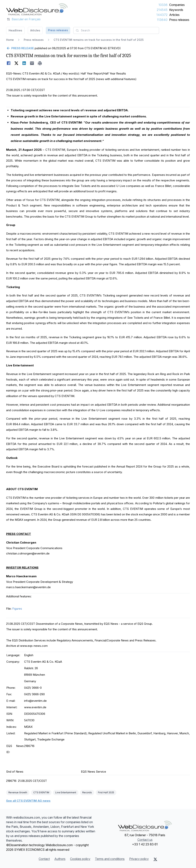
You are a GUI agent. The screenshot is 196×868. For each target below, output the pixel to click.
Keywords (176, 10)
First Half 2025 (106, 792)
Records (87, 792)
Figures (17, 609)
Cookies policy (80, 859)
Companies (177, 5)
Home (10, 40)
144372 (162, 15)
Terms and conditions (110, 859)
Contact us (145, 840)
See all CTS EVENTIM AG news (28, 801)
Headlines (15, 30)
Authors (60, 859)
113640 (162, 20)
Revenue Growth (18, 792)
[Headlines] (37, 9)
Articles (174, 15)
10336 (163, 5)
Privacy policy (139, 859)
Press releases (179, 20)
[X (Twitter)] (155, 859)
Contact (44, 859)
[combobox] (116, 30)
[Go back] (20, 48)
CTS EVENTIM (41, 792)
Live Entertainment (66, 792)
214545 (162, 10)
